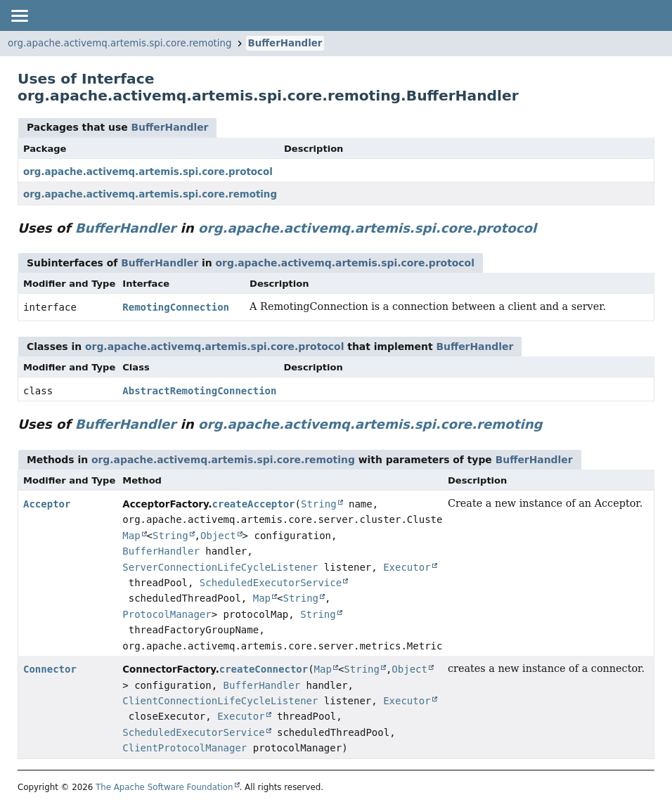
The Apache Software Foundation (164, 787)
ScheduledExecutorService (271, 583)
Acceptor (47, 504)
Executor (407, 567)
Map (131, 536)
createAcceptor (254, 504)
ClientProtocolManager (185, 748)
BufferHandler (285, 43)
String (319, 504)
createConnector (264, 669)
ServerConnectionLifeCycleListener (220, 567)
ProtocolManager (167, 614)
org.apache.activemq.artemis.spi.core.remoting (120, 43)
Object (218, 536)
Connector (50, 669)
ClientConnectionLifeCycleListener (220, 701)
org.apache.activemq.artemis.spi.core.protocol (148, 172)
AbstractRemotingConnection (199, 391)
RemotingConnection (176, 307)
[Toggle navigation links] (19, 15)
